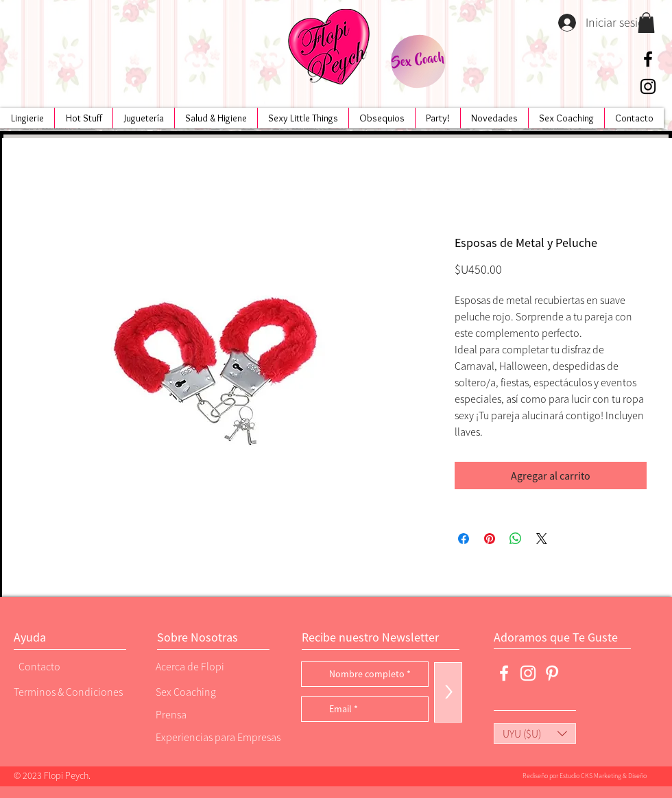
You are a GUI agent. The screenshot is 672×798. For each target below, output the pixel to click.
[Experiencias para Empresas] (217, 737)
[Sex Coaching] (213, 691)
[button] (646, 23)
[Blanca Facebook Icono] (504, 673)
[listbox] (535, 734)
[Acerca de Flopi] (202, 666)
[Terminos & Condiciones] (68, 691)
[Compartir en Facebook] (464, 539)
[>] (448, 692)
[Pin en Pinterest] (490, 539)
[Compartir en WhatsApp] (516, 539)
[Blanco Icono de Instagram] (528, 673)
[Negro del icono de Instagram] (648, 86)
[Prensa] (202, 714)
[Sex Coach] (418, 61)
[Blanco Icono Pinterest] (552, 673)
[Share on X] (542, 539)
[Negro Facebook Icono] (648, 59)
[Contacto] (65, 666)
